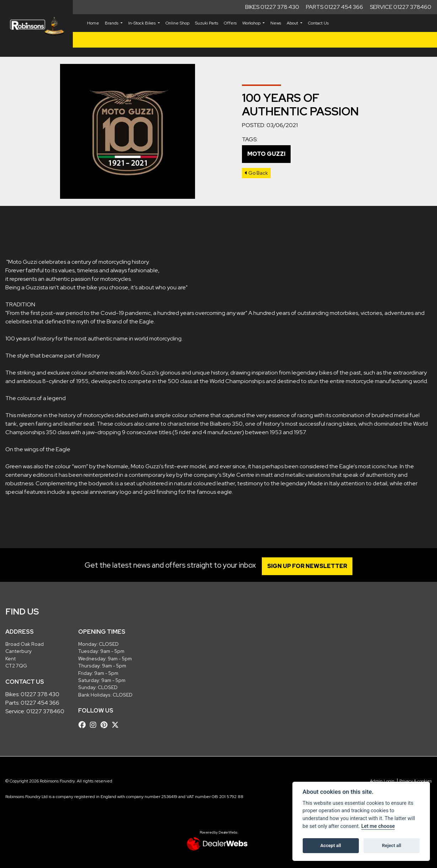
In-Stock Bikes (142, 23)
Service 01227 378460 (401, 7)
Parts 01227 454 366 (335, 7)
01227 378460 (45, 711)
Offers (230, 23)
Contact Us (318, 23)
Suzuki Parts (207, 23)
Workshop (252, 23)
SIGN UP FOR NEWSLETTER (309, 566)
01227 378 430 (40, 694)
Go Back (256, 173)
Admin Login (382, 781)
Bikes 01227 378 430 (272, 7)
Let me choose (378, 826)
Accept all (331, 845)
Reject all (392, 845)
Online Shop (177, 23)
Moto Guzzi (266, 154)
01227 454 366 (40, 703)
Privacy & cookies (416, 781)
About (293, 23)
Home (93, 23)
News (276, 23)
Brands (112, 23)
